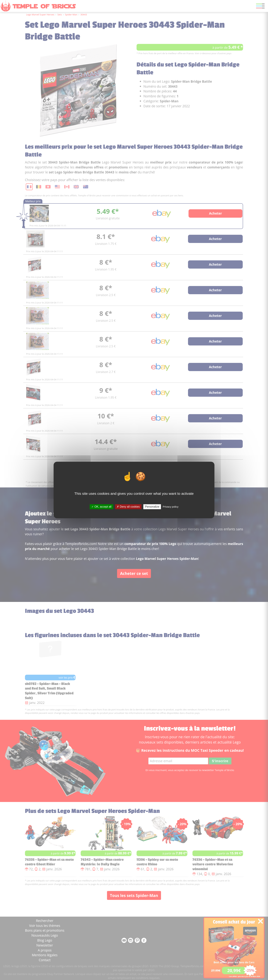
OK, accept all (101, 507)
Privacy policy (171, 507)
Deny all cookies (128, 507)
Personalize (152, 507)
